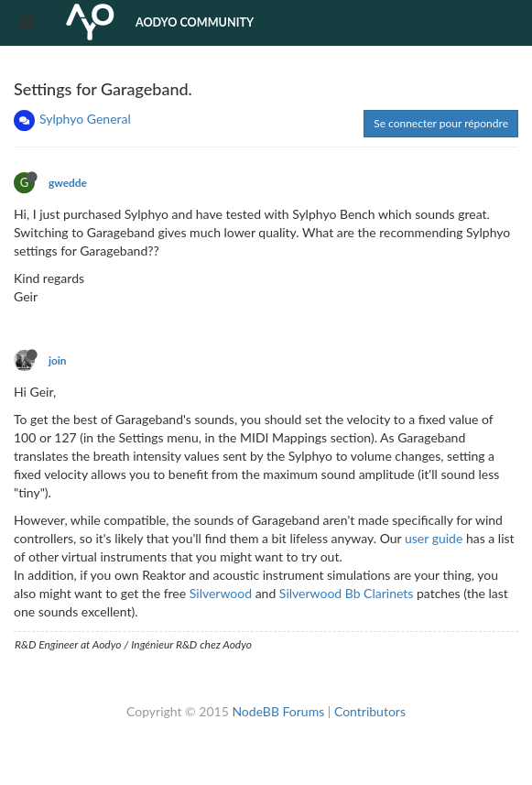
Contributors (370, 711)
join (58, 360)
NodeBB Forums (278, 711)
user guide (434, 538)
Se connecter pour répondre (441, 123)
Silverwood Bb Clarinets (347, 593)
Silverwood (221, 593)
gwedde (68, 183)
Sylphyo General (85, 119)
